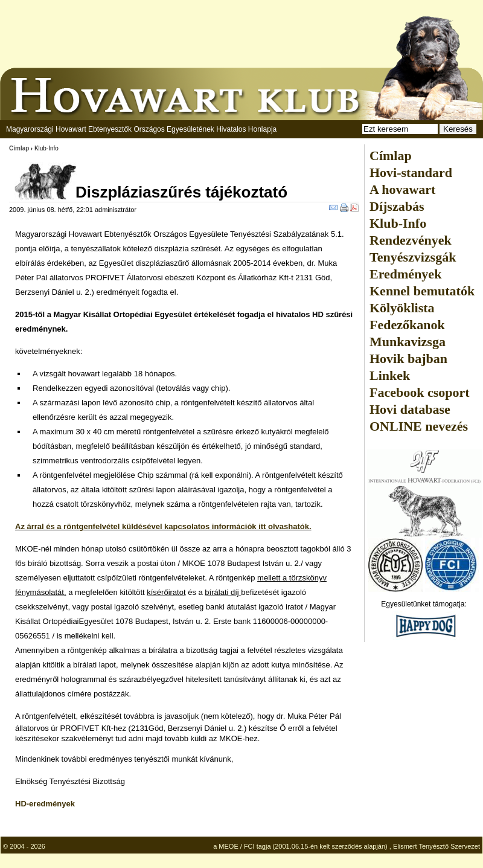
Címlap (19, 148)
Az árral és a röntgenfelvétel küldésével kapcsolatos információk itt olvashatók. (163, 526)
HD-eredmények (45, 804)
